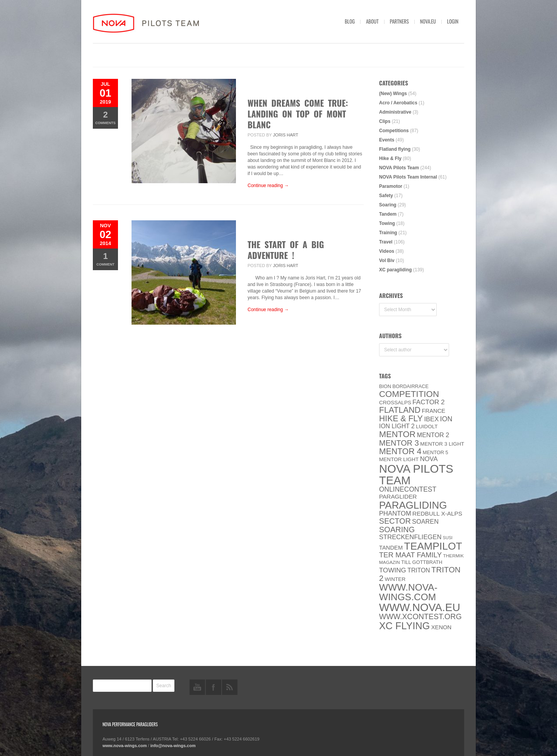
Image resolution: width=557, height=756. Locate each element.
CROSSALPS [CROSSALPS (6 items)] (395, 403)
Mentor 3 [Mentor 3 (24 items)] (399, 443)
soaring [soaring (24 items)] (397, 530)
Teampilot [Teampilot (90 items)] (433, 546)
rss (230, 687)
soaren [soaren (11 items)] (425, 521)
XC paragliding (396, 270)
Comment (105, 259)
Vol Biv (387, 261)
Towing (387, 223)
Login (453, 21)
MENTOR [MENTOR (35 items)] (397, 434)
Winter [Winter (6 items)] (395, 579)
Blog (350, 21)
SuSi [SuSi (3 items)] (448, 538)
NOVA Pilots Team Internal (408, 177)
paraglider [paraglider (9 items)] (398, 496)
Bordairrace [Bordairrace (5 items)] (411, 386)
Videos (387, 251)
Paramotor (391, 186)
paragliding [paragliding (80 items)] (413, 505)
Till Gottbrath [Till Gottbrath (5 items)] (422, 562)
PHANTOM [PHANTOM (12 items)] (395, 513)
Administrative (395, 112)
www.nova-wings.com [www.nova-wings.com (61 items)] (408, 592)
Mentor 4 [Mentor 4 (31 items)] (400, 451)
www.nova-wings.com (125, 746)
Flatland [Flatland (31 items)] (400, 410)
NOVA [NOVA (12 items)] (429, 459)
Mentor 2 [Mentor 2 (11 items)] (433, 435)
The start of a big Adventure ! (286, 250)
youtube (197, 687)
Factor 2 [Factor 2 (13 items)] (428, 402)
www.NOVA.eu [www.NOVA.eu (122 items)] (420, 607)
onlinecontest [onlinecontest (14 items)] (408, 489)
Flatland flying (395, 149)
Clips (385, 121)
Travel (386, 242)
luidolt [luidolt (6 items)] (427, 427)
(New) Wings (393, 94)
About (372, 21)
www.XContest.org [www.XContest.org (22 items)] (420, 616)
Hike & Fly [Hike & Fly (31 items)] (401, 419)
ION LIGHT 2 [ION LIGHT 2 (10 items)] (397, 426)
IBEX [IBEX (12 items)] (431, 419)
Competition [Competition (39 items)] (409, 394)
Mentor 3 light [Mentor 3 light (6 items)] (442, 444)
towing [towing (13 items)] (393, 570)
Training (388, 233)
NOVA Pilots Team (399, 168)
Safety (386, 196)
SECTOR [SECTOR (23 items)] (395, 521)
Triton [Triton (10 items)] (419, 570)
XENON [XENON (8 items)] (441, 627)
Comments (105, 117)
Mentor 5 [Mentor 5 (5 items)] (436, 452)
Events (387, 140)
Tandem (388, 214)
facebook (214, 687)
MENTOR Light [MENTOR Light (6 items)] (399, 459)
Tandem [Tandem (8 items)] (391, 548)
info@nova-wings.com (173, 746)
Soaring (388, 205)
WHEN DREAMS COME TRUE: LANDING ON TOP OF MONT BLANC (298, 114)
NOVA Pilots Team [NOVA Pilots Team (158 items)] (416, 474)
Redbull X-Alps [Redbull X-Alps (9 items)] (437, 513)
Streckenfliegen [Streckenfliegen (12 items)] (410, 537)
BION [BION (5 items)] (385, 386)
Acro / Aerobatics (398, 103)
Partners (399, 21)
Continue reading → (268, 186)
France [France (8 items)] (433, 411)
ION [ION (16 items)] (446, 419)
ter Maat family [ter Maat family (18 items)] (410, 555)
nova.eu (428, 21)
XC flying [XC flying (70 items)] (404, 626)
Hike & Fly (390, 158)
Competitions (394, 131)
